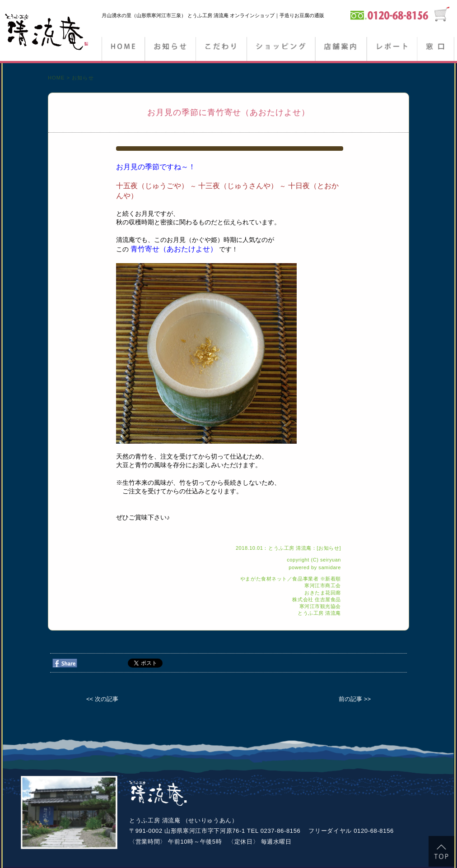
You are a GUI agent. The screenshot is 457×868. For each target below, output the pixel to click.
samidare (330, 567)
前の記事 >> (355, 699)
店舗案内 (340, 49)
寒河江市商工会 (323, 585)
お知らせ (170, 49)
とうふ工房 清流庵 (319, 613)
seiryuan (331, 560)
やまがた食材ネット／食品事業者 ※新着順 (291, 579)
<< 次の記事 (102, 699)
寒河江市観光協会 (320, 606)
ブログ (391, 49)
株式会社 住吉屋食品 (317, 599)
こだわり (221, 49)
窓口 (436, 49)
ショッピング (281, 49)
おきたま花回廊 (323, 593)
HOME (123, 49)
